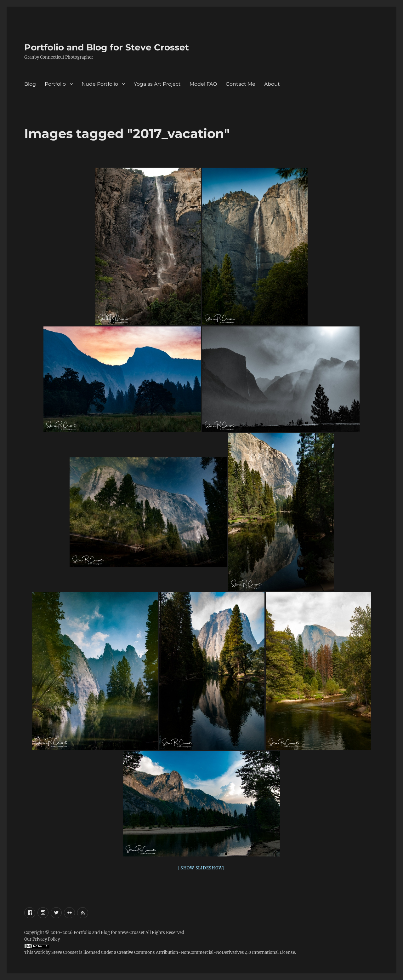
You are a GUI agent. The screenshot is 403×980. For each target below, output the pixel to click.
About (272, 84)
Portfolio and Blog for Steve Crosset (107, 47)
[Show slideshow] (201, 868)
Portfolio (55, 84)
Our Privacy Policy (42, 939)
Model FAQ (203, 84)
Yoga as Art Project (157, 84)
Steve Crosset (65, 952)
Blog (30, 84)
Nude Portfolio (100, 84)
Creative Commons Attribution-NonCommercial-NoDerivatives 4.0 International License (206, 952)
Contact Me (241, 84)
